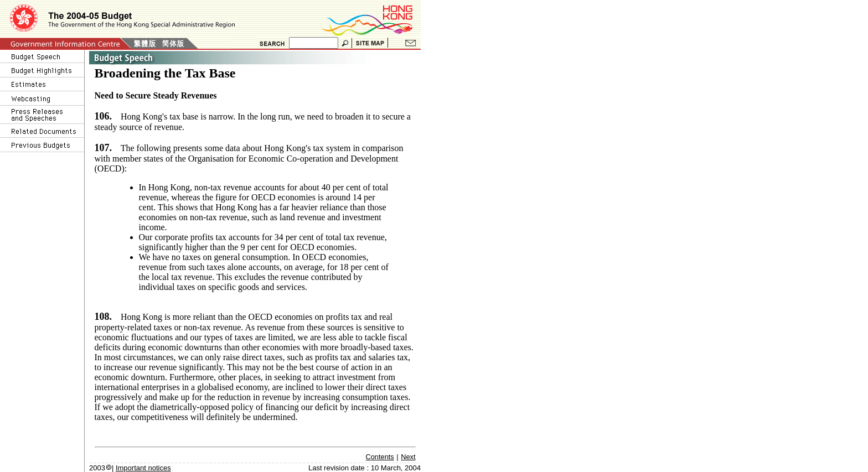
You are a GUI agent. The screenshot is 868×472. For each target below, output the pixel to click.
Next (408, 457)
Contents (380, 457)
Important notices (143, 468)
